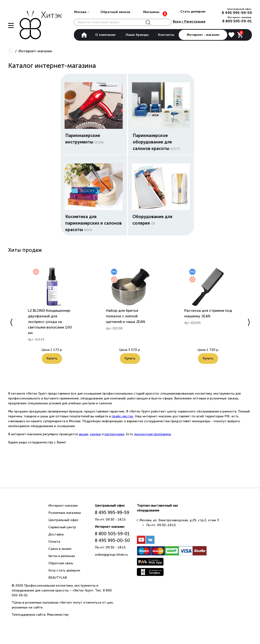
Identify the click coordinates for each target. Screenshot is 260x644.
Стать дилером (193, 12)
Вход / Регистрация (189, 22)
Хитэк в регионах (62, 556)
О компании (105, 35)
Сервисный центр (62, 527)
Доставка (56, 534)
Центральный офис (63, 520)
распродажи (114, 434)
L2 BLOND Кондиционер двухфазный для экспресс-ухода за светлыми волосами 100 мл (50, 322)
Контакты (166, 35)
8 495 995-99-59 (237, 13)
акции (83, 434)
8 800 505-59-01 (237, 21)
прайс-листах (122, 416)
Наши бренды (137, 35)
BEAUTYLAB (58, 578)
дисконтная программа (152, 434)
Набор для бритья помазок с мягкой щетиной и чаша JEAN (126, 316)
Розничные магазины (65, 513)
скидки (95, 434)
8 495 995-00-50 (112, 540)
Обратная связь (61, 563)
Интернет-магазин (63, 506)
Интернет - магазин (203, 35)
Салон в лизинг (60, 549)
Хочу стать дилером (64, 570)
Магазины (151, 12)
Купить (52, 364)
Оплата (54, 542)
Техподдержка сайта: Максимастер (40, 615)
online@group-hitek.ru (111, 555)
